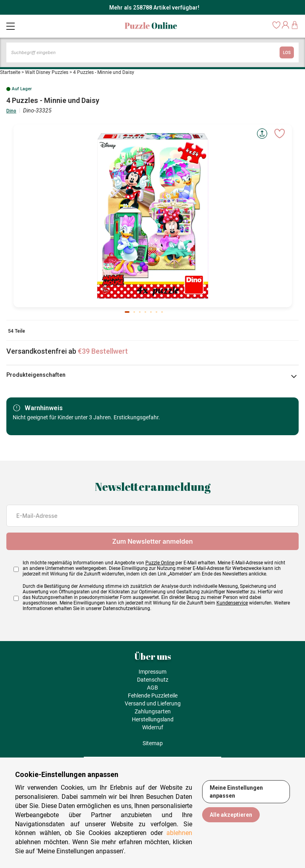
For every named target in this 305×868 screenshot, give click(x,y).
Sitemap (153, 743)
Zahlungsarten (153, 711)
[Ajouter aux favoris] (280, 134)
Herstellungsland (153, 719)
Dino (11, 111)
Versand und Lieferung (153, 703)
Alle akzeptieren (231, 815)
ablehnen (179, 833)
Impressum (152, 672)
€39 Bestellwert (103, 351)
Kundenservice (232, 603)
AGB (152, 688)
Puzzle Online (160, 563)
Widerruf (153, 727)
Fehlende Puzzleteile (153, 696)
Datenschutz (153, 680)
